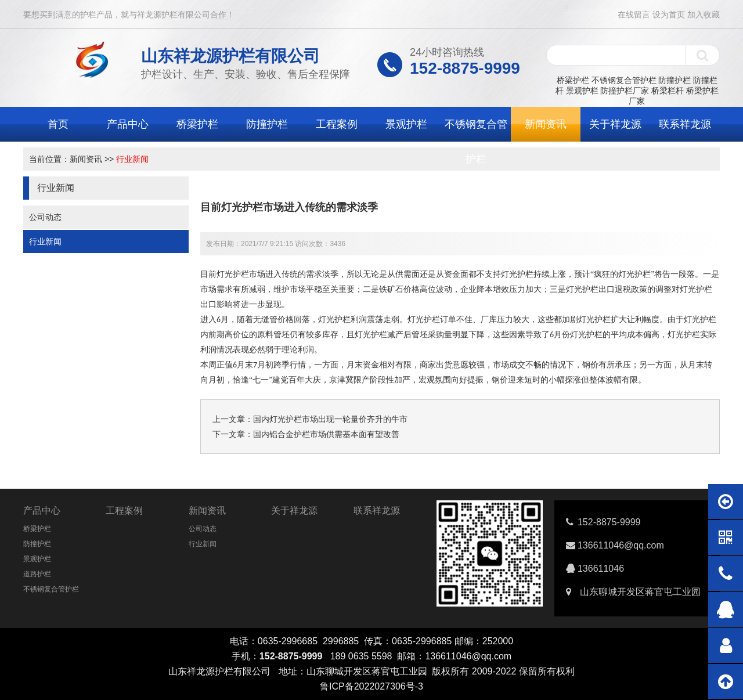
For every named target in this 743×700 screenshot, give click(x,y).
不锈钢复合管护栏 (624, 80)
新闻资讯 (546, 124)
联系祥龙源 (685, 124)
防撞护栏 (675, 80)
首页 (58, 124)
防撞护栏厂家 (625, 91)
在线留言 (634, 15)
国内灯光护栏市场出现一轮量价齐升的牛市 (330, 419)
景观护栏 (582, 91)
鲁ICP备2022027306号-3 (371, 686)
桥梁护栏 (573, 80)
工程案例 (337, 124)
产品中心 (128, 124)
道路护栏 (37, 574)
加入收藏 (704, 15)
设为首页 (669, 15)
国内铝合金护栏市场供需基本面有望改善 (326, 434)
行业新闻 (132, 159)
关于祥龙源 (615, 124)
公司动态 (45, 217)
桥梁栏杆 (668, 91)
